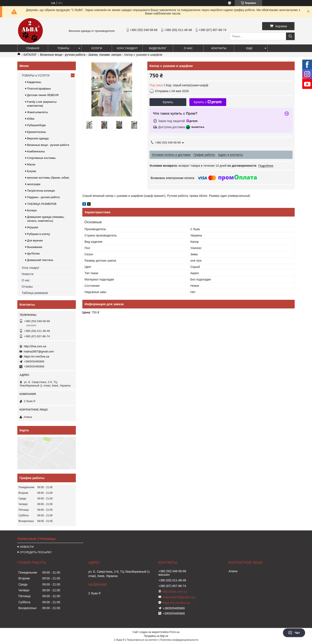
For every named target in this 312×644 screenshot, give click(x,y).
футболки (33, 254)
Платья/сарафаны (39, 89)
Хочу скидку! (30, 268)
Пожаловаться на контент (142, 640)
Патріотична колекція (41, 191)
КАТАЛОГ (30, 55)
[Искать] (290, 36)
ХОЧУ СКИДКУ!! (127, 48)
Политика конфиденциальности (179, 640)
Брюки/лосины (37, 132)
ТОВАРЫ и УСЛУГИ (36, 75)
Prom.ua (175, 632)
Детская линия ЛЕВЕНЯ (43, 95)
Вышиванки (35, 247)
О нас (188, 48)
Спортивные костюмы (41, 158)
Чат (294, 633)
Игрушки (33, 227)
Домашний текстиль (40, 260)
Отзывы (27, 287)
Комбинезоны (36, 151)
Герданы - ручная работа (43, 197)
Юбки (31, 119)
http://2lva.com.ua (35, 346)
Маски (31, 164)
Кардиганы (34, 82)
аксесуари (34, 184)
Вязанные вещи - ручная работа (63, 55)
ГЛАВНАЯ (33, 48)
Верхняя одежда (38, 138)
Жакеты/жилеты (38, 112)
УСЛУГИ (97, 48)
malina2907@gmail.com (39, 351)
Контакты (219, 48)
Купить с (208, 102)
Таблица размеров (35, 293)
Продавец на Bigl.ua (156, 636)
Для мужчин (35, 240)
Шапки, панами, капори (105, 55)
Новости (28, 274)
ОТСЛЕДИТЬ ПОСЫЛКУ (36, 552)
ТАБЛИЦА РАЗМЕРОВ (42, 204)
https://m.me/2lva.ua (37, 356)
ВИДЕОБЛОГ (158, 48)
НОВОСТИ (27, 547)
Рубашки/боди (36, 125)
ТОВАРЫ (63, 48)
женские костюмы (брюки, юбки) (48, 178)
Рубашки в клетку (39, 234)
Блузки (32, 171)
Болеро (32, 210)
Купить (168, 102)
